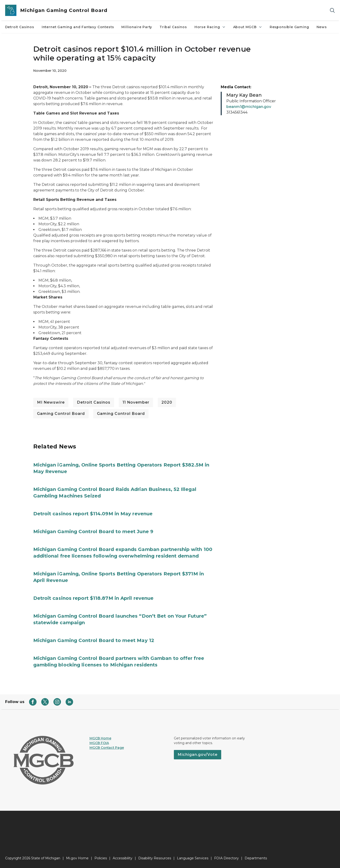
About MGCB (248, 27)
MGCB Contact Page (107, 748)
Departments (256, 858)
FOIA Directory (226, 858)
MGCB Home (100, 738)
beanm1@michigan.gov (249, 107)
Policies (101, 858)
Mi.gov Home (77, 858)
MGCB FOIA (99, 743)
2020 (167, 402)
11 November (136, 402)
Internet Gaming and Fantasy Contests (78, 27)
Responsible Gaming (289, 27)
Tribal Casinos (173, 27)
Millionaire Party (137, 27)
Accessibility (123, 858)
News (322, 27)
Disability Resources (155, 858)
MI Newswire (51, 402)
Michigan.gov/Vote (198, 755)
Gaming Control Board (61, 414)
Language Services (193, 858)
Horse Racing (210, 27)
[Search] (332, 10)
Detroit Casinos (20, 27)
